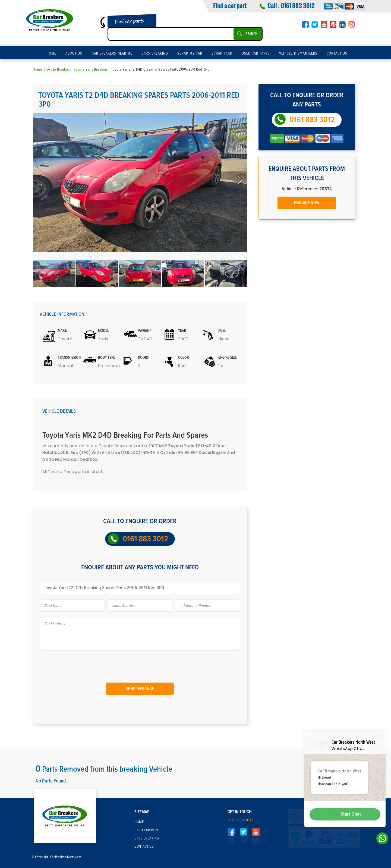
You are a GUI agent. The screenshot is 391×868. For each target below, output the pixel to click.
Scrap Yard (222, 53)
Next (240, 179)
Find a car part (230, 5)
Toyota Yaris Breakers (91, 70)
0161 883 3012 (298, 5)
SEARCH (252, 34)
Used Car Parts (256, 53)
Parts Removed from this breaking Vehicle (104, 769)
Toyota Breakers (58, 70)
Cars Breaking (155, 53)
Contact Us (337, 53)
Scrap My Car (190, 53)
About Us (74, 53)
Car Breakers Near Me (112, 53)
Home (51, 53)
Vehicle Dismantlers (298, 53)
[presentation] (84, 669)
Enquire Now (307, 203)
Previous (40, 179)
